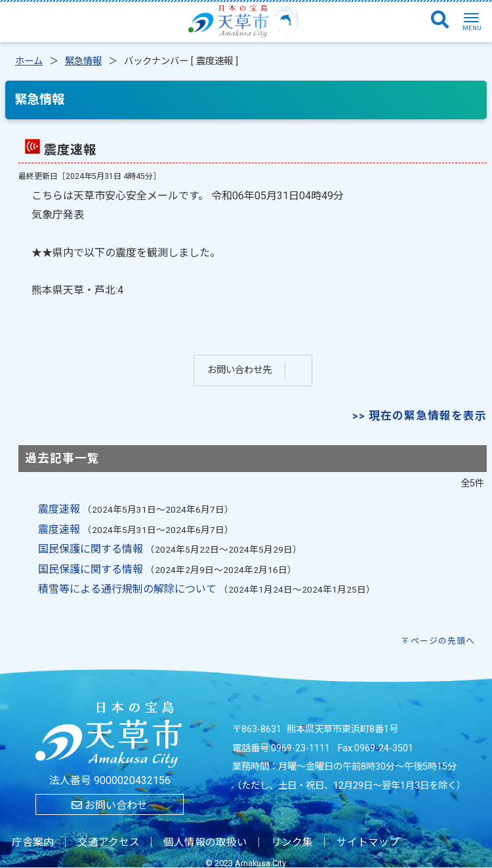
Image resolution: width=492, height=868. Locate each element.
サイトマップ (368, 842)
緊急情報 (83, 61)
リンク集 (292, 842)
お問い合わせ (110, 805)
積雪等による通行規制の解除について (127, 589)
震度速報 (59, 509)
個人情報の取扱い (205, 842)
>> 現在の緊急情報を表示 (420, 416)
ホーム (29, 61)
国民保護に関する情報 (91, 549)
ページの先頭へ (443, 641)
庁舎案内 (33, 842)
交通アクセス (109, 842)
